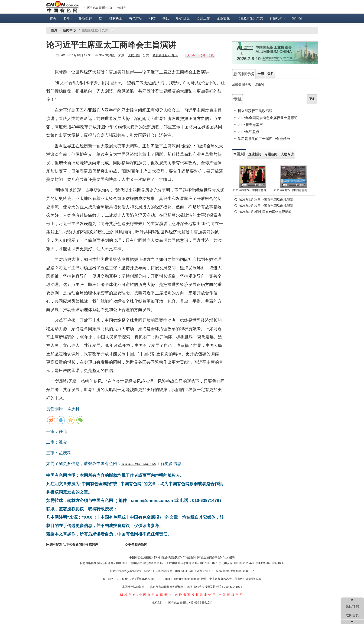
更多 (312, 99)
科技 (152, 18)
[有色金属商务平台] (209, 558)
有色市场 (136, 18)
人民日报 (134, 55)
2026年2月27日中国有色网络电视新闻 (294, 190)
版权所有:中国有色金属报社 (146, 595)
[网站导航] (161, 558)
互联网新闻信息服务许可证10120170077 (192, 563)
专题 (237, 99)
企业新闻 (255, 154)
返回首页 (352, 615)
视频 (239, 154)
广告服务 (120, 8)
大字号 (191, 56)
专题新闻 (271, 154)
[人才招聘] (229, 558)
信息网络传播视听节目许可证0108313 (103, 563)
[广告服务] (189, 558)
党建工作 (203, 18)
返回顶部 (352, 607)
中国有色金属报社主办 (98, 8)
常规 (211, 56)
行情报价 (277, 18)
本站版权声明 (231, 595)
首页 (53, 18)
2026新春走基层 (250, 125)
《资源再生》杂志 (250, 18)
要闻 (68, 18)
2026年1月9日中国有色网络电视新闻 (263, 212)
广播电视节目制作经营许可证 (147, 563)
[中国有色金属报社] (141, 558)
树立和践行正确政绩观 (255, 111)
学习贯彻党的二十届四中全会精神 (264, 139)
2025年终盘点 (249, 132)
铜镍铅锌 (85, 18)
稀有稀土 (116, 18)
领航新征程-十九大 (165, 55)
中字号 (202, 56)
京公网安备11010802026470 (236, 563)
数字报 (297, 18)
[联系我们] (175, 558)
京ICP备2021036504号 (270, 563)
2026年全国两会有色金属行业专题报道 (268, 118)
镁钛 (166, 18)
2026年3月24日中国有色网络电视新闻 (252, 190)
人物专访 (287, 154)
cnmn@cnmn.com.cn (188, 579)
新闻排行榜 (244, 74)
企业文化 (223, 18)
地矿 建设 (183, 18)
